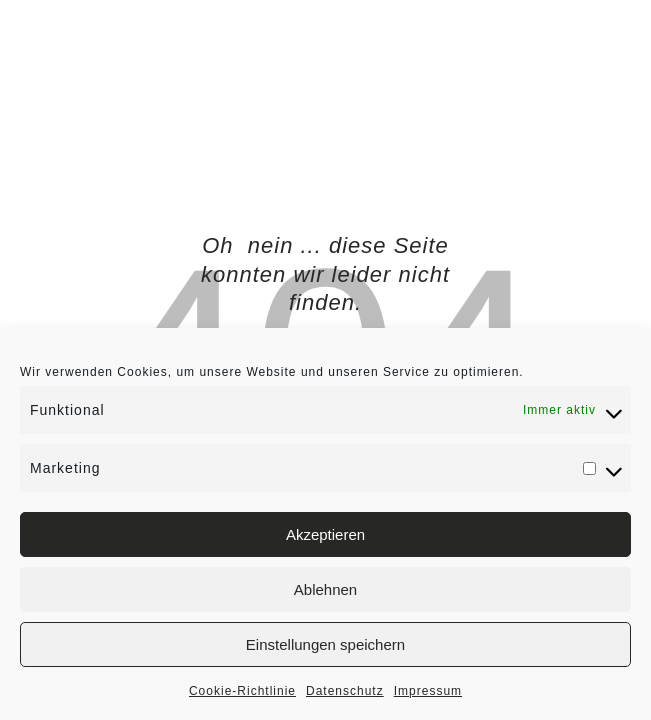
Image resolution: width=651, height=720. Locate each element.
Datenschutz (345, 691)
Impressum (428, 691)
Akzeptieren (325, 534)
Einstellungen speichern (325, 644)
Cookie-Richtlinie (242, 691)
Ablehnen (325, 589)
